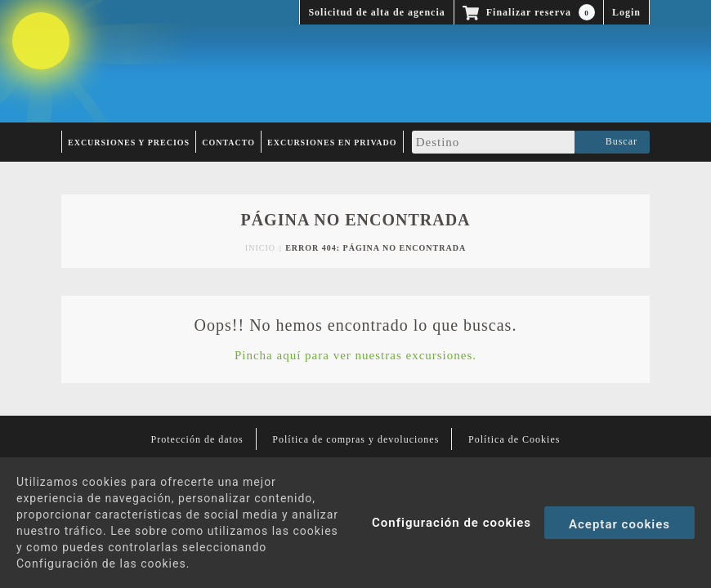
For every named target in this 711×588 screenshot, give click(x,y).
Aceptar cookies (619, 524)
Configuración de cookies (452, 523)
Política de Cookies (514, 439)
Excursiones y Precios (129, 143)
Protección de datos (197, 439)
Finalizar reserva (529, 12)
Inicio (260, 248)
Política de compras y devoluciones (355, 439)
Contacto (228, 143)
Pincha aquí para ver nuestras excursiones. (355, 355)
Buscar (612, 142)
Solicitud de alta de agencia (376, 12)
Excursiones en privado (332, 143)
